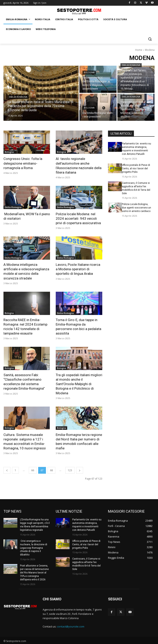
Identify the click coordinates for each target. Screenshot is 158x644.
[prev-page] (7, 470)
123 (70, 470)
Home (139, 50)
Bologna (89, 73)
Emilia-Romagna (18, 97)
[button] (150, 39)
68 (51, 470)
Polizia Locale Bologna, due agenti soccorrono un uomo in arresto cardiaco (136, 207)
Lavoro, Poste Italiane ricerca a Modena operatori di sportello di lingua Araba (78, 269)
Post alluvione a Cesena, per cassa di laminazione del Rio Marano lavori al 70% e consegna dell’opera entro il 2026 (34, 572)
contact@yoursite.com (71, 626)
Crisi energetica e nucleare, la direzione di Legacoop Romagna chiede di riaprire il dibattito (34, 547)
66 (33, 470)
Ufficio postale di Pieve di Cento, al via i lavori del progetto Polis (136, 168)
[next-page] (80, 470)
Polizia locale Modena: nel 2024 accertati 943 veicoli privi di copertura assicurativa (78, 218)
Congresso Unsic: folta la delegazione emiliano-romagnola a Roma (23, 163)
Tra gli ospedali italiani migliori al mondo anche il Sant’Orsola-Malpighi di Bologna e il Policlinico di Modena (79, 384)
